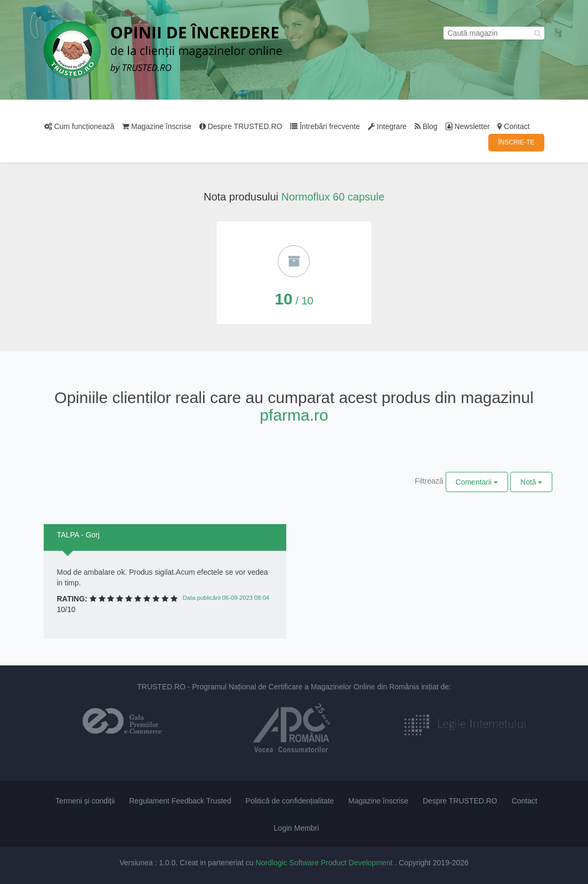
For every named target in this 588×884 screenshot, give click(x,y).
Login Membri (297, 828)
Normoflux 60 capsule (333, 197)
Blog (426, 126)
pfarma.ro (294, 415)
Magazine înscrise (157, 126)
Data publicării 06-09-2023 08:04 (226, 598)
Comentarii (477, 482)
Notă (531, 482)
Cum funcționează (79, 126)
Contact (513, 126)
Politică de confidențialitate (290, 801)
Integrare (387, 126)
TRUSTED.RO (161, 687)
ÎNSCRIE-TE (516, 142)
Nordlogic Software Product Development (325, 863)
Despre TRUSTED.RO (241, 126)
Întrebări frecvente (325, 126)
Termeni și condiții (85, 801)
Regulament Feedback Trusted (180, 801)
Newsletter (468, 126)
